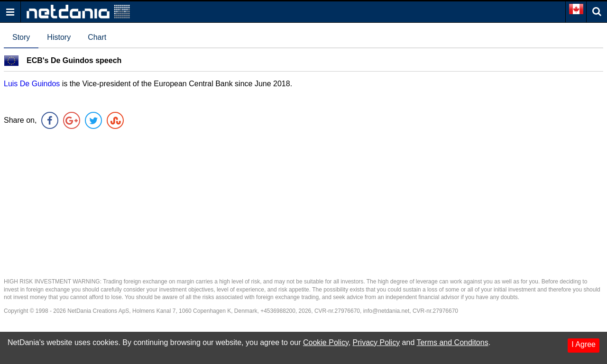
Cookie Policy (326, 342)
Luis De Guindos (32, 84)
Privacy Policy (377, 342)
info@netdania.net (386, 311)
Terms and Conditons (452, 342)
